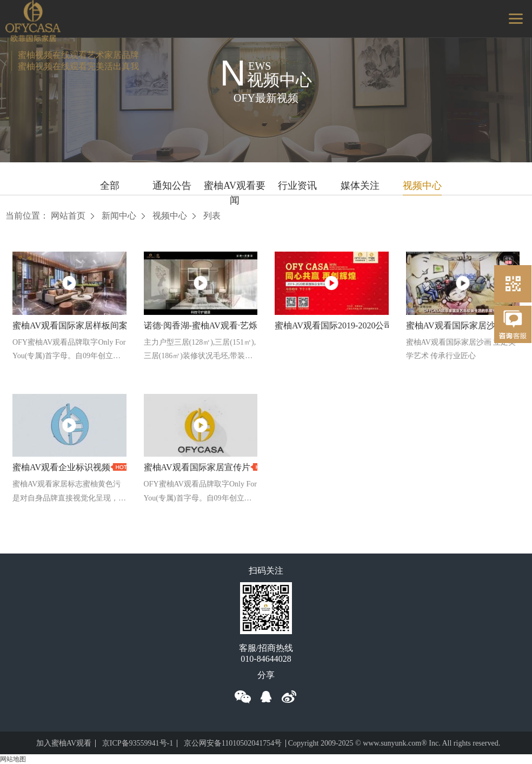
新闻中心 (119, 216)
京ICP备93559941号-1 (138, 743)
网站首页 (68, 216)
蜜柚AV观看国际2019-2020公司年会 (342, 325)
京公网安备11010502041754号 (233, 743)
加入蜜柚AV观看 (64, 743)
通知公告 (172, 186)
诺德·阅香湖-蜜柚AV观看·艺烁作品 (209, 325)
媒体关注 (360, 186)
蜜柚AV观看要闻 (235, 188)
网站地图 (13, 759)
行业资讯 (297, 186)
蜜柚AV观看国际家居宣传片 (197, 468)
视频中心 (422, 186)
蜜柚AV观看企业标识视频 (61, 468)
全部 (110, 186)
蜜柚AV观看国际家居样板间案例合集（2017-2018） (110, 325)
